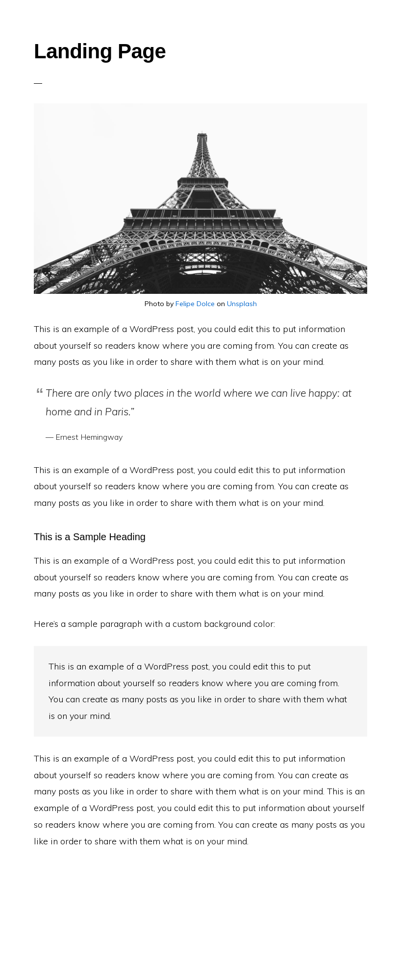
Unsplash (242, 304)
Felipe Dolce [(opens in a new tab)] (195, 304)
